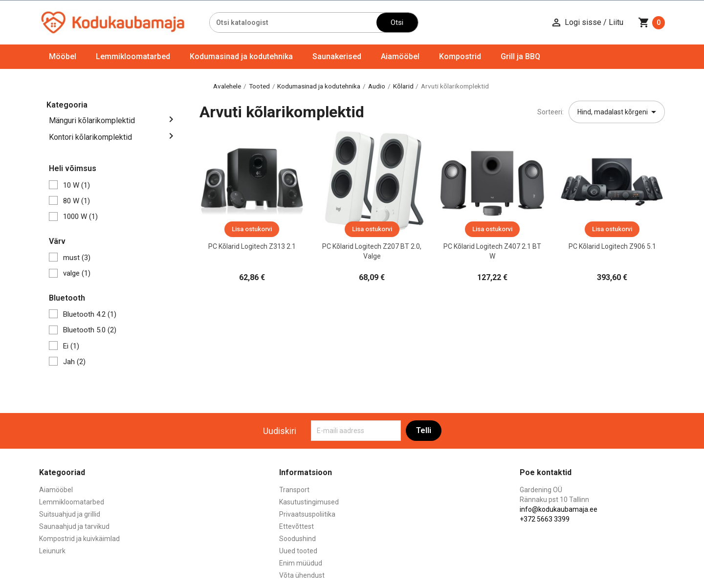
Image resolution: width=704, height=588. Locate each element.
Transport (294, 490)
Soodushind (297, 539)
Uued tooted (298, 551)
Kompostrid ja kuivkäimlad (79, 539)
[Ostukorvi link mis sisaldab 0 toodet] (651, 22)
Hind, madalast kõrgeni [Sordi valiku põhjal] (618, 112)
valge (77, 273)
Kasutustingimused (309, 502)
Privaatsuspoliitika (307, 514)
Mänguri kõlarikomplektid (92, 120)
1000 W (80, 217)
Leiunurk (52, 551)
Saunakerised (337, 56)
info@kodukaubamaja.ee (559, 509)
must (77, 258)
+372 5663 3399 (545, 519)
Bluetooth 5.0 (90, 330)
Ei (71, 346)
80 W (77, 201)
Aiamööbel (400, 56)
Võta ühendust (302, 575)
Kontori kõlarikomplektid (90, 137)
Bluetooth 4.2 (90, 314)
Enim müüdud (301, 563)
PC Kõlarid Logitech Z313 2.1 (252, 246)
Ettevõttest (297, 526)
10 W (77, 185)
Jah (74, 362)
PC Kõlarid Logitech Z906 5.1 (612, 246)
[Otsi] (293, 22)
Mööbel (63, 56)
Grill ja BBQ (520, 56)
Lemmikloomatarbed (133, 56)
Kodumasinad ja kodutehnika (241, 56)
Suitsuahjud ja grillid (70, 514)
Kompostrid (460, 56)
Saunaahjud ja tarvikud (74, 526)
